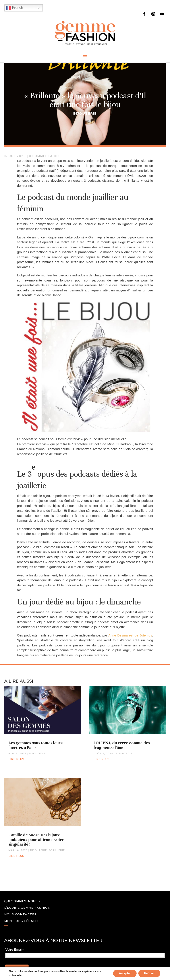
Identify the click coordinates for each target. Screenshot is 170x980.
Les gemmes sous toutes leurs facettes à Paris (35, 745)
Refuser (148, 973)
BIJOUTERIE (85, 113)
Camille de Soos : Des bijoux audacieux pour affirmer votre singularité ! (36, 839)
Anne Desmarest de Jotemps (130, 635)
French (14, 8)
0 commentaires (45, 156)
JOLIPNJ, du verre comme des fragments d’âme (122, 745)
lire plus (16, 759)
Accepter (122, 973)
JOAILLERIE (57, 850)
